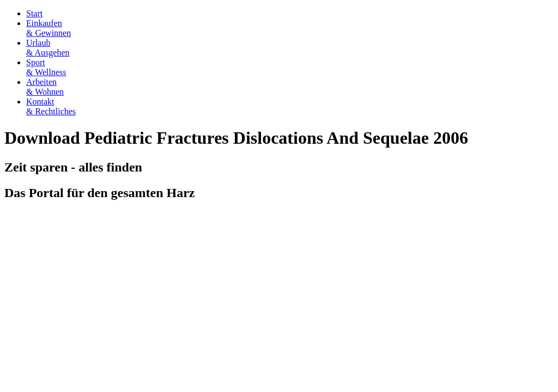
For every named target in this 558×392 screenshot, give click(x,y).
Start (34, 13)
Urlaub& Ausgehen (48, 48)
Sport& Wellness (46, 67)
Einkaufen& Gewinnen (48, 28)
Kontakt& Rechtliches (51, 106)
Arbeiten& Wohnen (45, 87)
